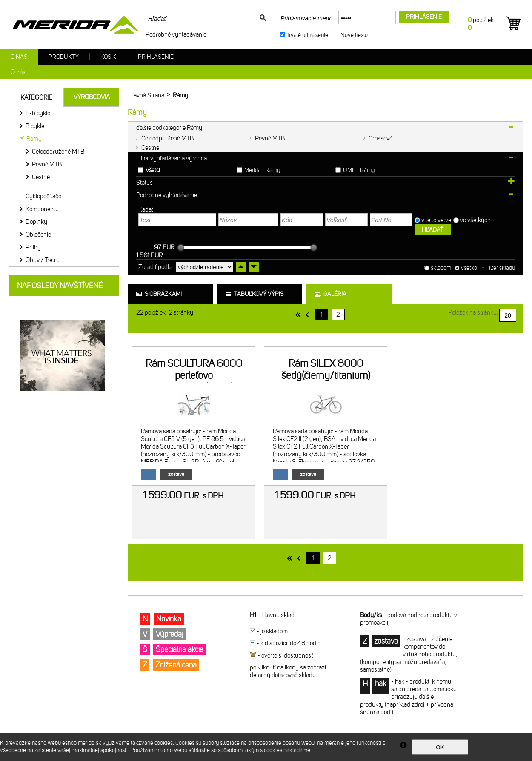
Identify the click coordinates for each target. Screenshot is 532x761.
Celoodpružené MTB (167, 138)
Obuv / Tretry (43, 260)
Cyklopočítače (43, 196)
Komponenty (42, 209)
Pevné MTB (270, 138)
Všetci (153, 170)
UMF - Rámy (359, 170)
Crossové (380, 138)
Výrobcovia (92, 97)
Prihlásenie (156, 57)
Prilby (33, 247)
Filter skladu (498, 268)
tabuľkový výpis (259, 294)
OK (440, 747)
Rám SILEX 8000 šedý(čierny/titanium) (326, 369)
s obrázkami (163, 294)
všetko (469, 268)
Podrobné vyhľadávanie (176, 34)
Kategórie (36, 97)
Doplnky (36, 222)
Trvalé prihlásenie (307, 35)
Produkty (64, 57)
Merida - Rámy (262, 170)
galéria (335, 294)
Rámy (34, 139)
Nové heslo (354, 35)
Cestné (150, 148)
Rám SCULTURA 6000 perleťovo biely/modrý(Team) (194, 375)
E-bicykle (38, 113)
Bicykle (35, 126)
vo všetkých (476, 220)
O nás (19, 57)
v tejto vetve (436, 220)
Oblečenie (38, 235)
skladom (441, 268)
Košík (108, 57)
